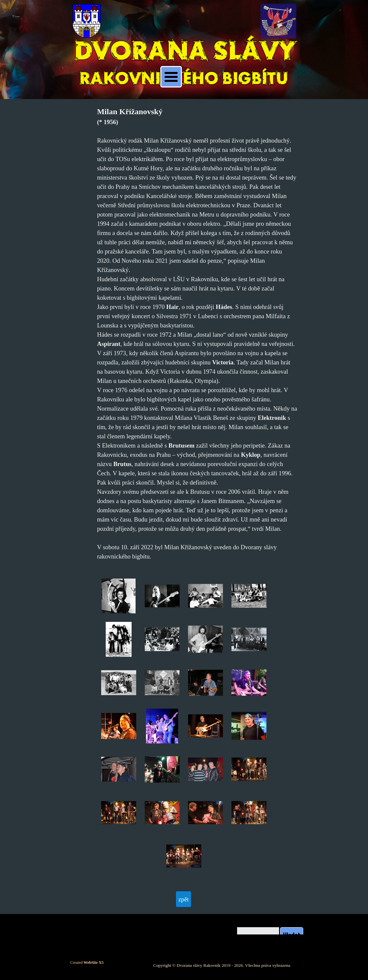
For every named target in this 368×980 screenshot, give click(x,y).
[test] (184, 899)
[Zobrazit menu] (171, 77)
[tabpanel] (197, 333)
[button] (119, 596)
